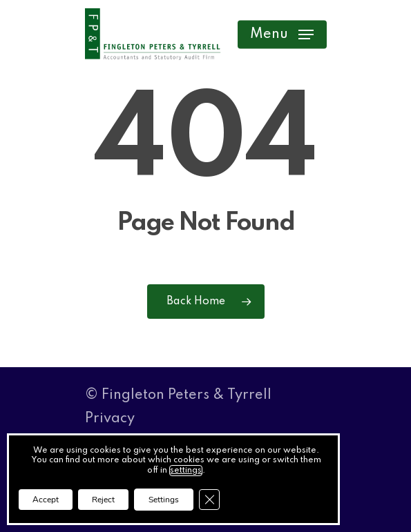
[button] (282, 35)
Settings (164, 500)
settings (186, 471)
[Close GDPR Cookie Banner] (209, 500)
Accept (46, 500)
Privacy (110, 419)
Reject (103, 500)
